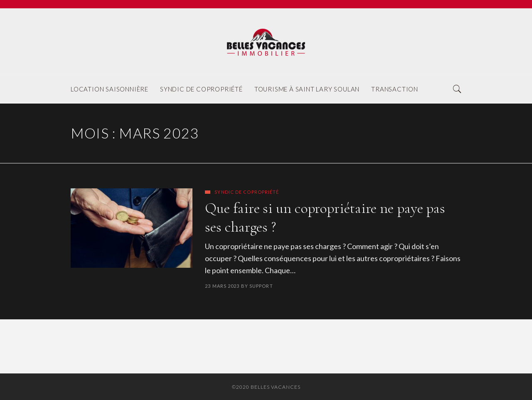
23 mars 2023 (222, 286)
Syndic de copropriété (247, 192)
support (261, 286)
